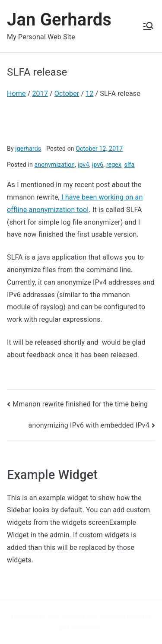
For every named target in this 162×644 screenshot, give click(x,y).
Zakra (143, 617)
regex (114, 165)
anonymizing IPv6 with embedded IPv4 (89, 425)
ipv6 (98, 165)
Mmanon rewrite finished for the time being (80, 404)
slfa (130, 165)
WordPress (86, 628)
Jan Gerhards (59, 20)
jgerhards (28, 149)
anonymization (55, 165)
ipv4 (83, 165)
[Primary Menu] (148, 26)
